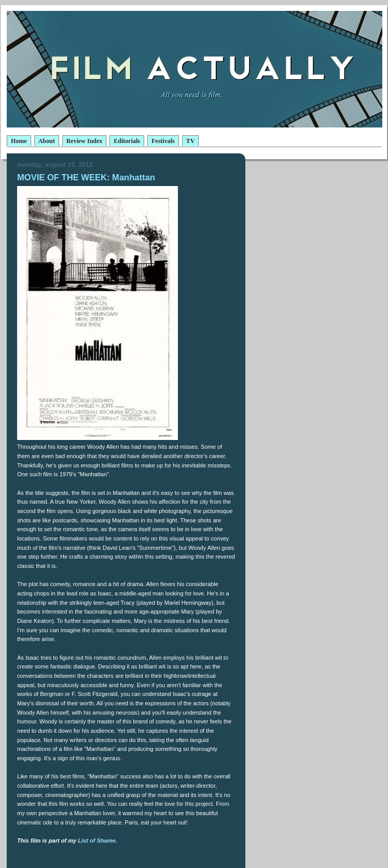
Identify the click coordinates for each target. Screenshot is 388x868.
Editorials (127, 141)
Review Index (85, 141)
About (47, 141)
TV (191, 141)
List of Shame (96, 841)
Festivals (163, 141)
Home (19, 141)
